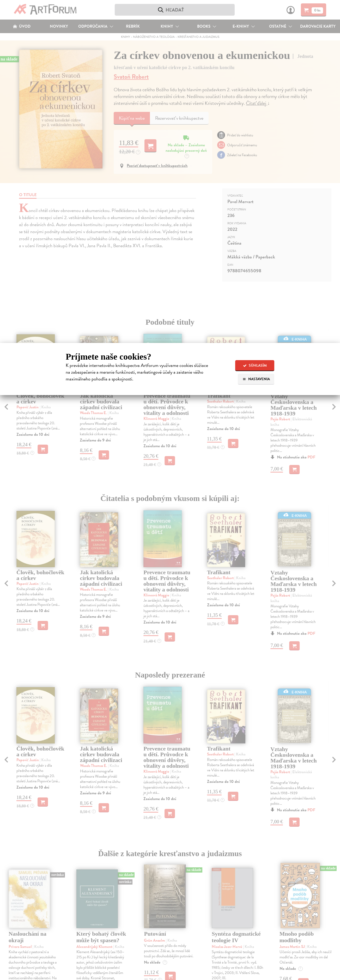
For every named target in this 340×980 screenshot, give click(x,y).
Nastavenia (256, 379)
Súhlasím (255, 365)
